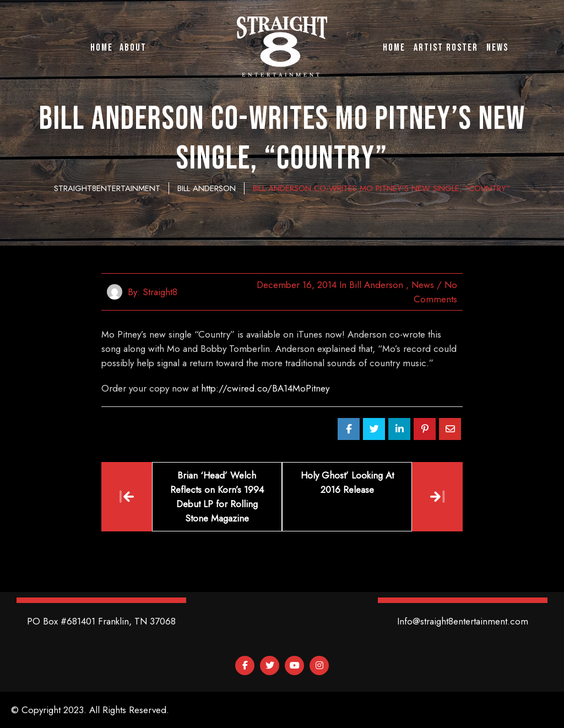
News (423, 285)
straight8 (160, 292)
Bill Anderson (376, 285)
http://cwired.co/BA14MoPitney (265, 388)
